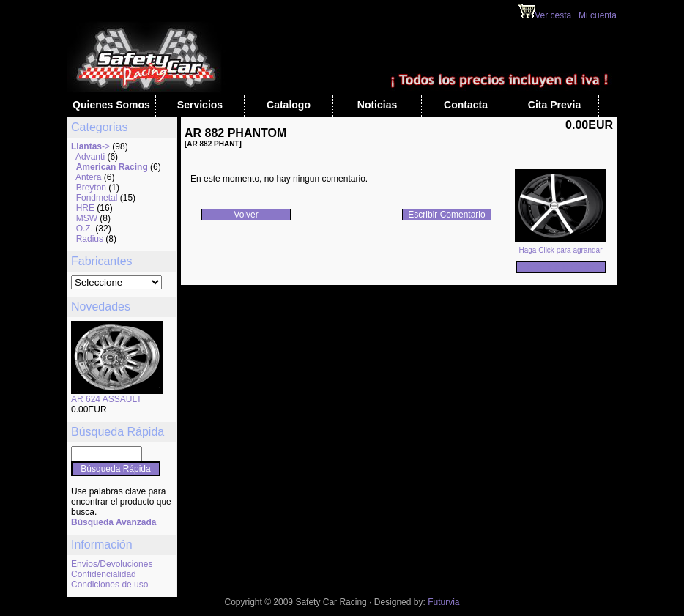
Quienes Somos (111, 105)
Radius (90, 239)
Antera (88, 177)
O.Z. (85, 229)
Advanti (90, 157)
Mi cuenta (598, 15)
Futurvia (443, 602)
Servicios (200, 105)
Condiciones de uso (109, 585)
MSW (87, 218)
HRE (85, 208)
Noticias (377, 105)
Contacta (466, 105)
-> (90, 146)
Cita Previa (554, 105)
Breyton (91, 188)
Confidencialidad (104, 574)
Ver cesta (544, 15)
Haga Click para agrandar (561, 247)
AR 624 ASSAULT (107, 399)
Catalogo (289, 105)
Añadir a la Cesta (560, 267)
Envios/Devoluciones (112, 564)
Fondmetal (97, 198)
